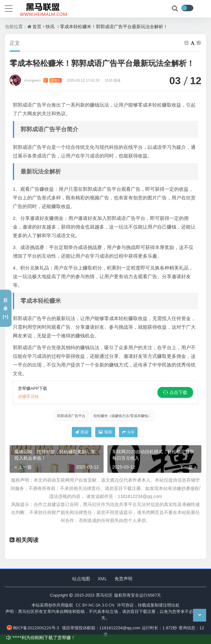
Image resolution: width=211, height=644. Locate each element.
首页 (37, 26)
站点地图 (81, 579)
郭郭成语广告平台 (71, 416)
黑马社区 (104, 595)
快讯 (50, 26)
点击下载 (178, 392)
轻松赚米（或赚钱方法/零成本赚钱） (122, 416)
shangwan (43, 80)
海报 (105, 432)
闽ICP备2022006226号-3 (33, 628)
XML (102, 579)
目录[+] (5, 308)
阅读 (82, 432)
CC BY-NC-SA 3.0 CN (95, 605)
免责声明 (123, 579)
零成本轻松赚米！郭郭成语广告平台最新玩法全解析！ (114, 26)
